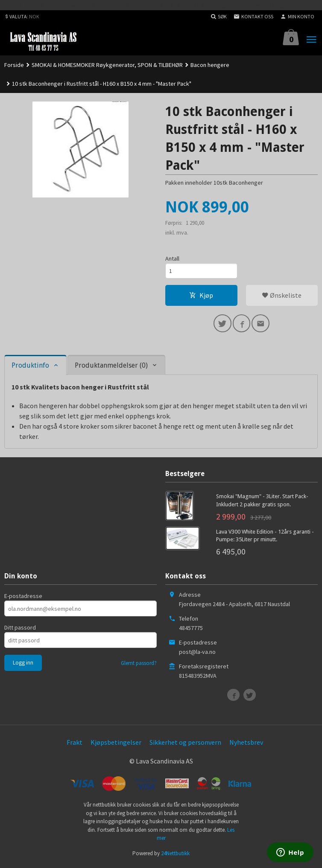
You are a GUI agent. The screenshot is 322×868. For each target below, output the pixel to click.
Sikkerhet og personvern (185, 744)
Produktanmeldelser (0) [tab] (111, 367)
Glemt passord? (139, 665)
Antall (172, 259)
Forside (14, 65)
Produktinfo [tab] (30, 367)
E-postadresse (23, 598)
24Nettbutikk (175, 855)
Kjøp (201, 296)
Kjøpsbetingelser (116, 744)
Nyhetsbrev (246, 744)
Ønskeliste (282, 296)
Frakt (75, 744)
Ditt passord (20, 630)
